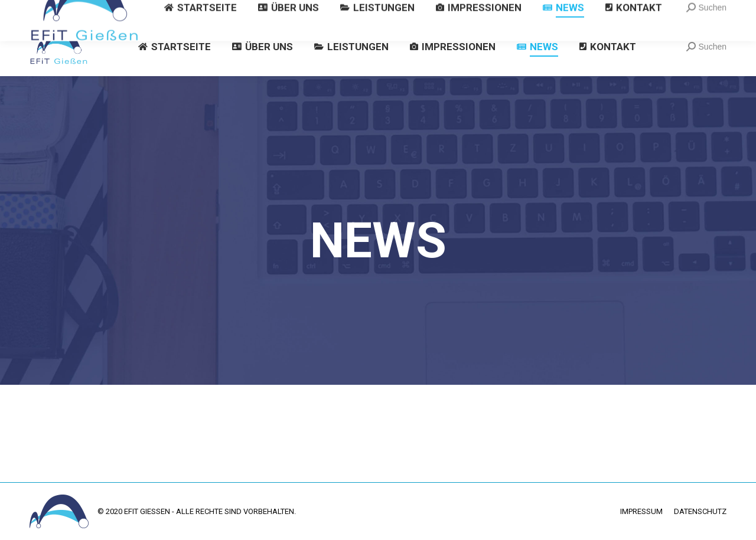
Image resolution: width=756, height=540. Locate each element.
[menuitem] (175, 47)
